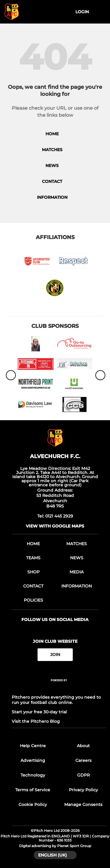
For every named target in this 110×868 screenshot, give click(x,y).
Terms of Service (33, 790)
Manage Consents (83, 804)
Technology (33, 775)
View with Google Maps (55, 526)
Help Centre (33, 746)
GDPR (83, 775)
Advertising (33, 760)
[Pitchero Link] (59, 688)
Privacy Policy (83, 790)
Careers (83, 760)
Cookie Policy (33, 804)
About (83, 746)
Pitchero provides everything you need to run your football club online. (56, 700)
